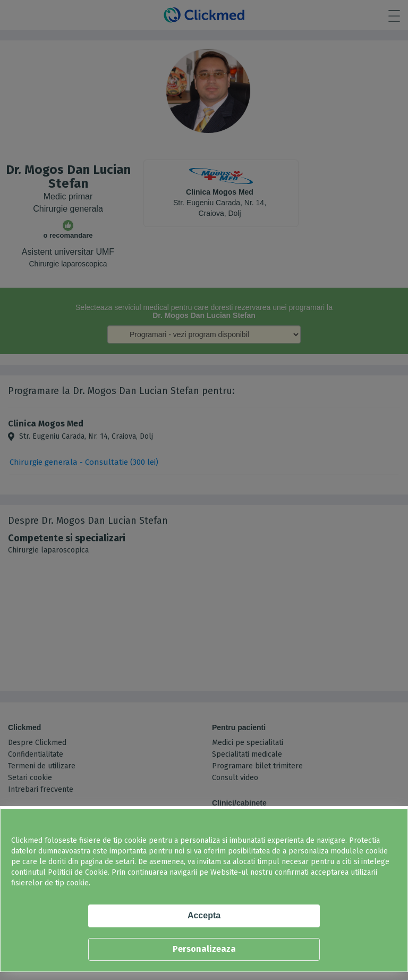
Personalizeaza (204, 949)
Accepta (204, 915)
